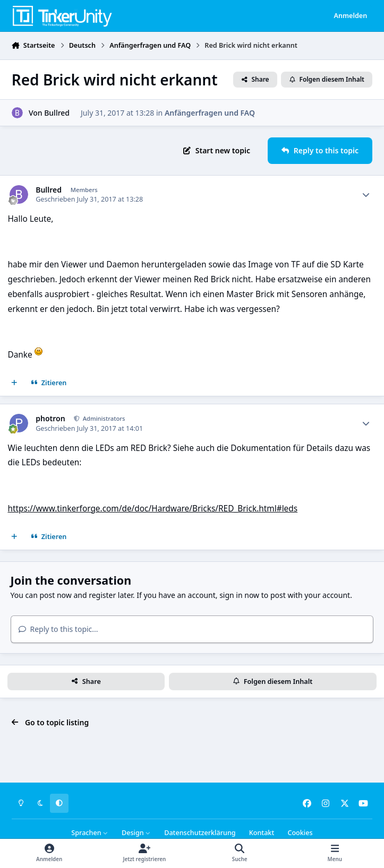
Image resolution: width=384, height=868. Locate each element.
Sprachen (90, 833)
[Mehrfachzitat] (14, 383)
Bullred (57, 112)
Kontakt (262, 833)
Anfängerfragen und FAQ (210, 112)
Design (136, 833)
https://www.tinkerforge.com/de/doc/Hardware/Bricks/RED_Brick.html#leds (152, 509)
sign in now (239, 595)
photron (50, 419)
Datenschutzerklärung (200, 833)
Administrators (103, 418)
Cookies (300, 833)
